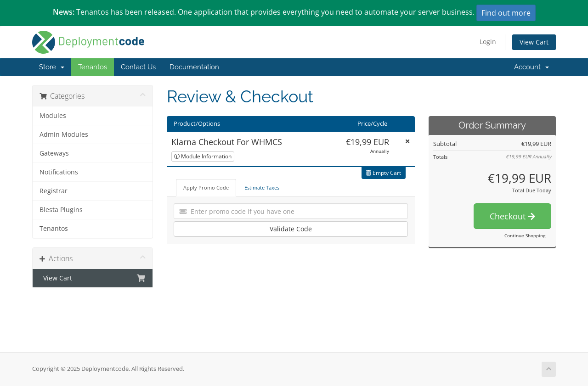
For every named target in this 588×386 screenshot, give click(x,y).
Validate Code (291, 229)
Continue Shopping (525, 235)
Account (531, 67)
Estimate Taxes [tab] (262, 187)
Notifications (59, 172)
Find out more (506, 13)
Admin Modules (64, 134)
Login (488, 42)
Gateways (54, 153)
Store (52, 67)
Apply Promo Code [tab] (206, 187)
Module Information (203, 156)
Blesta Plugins (61, 210)
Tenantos (93, 67)
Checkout (512, 216)
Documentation (194, 67)
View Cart (534, 42)
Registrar (54, 191)
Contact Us (138, 67)
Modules (53, 116)
